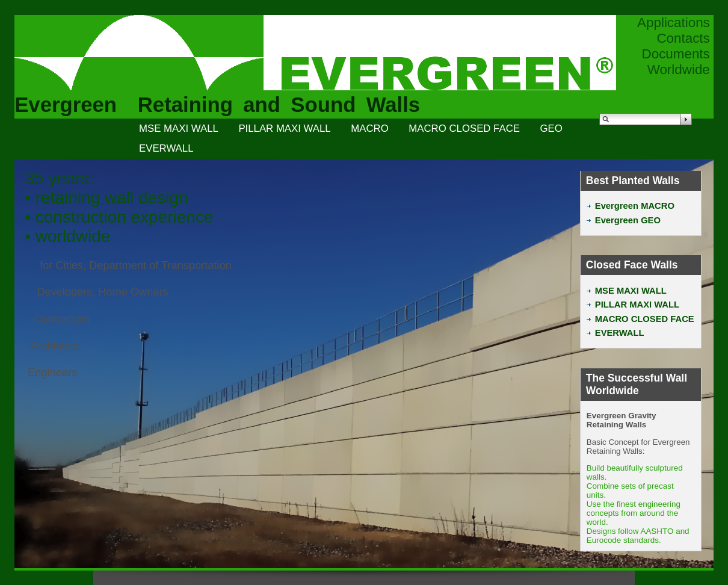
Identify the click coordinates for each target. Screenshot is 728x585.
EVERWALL (166, 148)
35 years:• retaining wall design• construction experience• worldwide (119, 207)
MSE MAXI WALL (179, 128)
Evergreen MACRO (631, 206)
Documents (676, 54)
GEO (551, 128)
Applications (674, 23)
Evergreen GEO (624, 220)
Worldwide (679, 70)
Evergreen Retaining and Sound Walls (217, 105)
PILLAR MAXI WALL (284, 128)
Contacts (683, 38)
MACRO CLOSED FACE (464, 128)
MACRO (369, 128)
